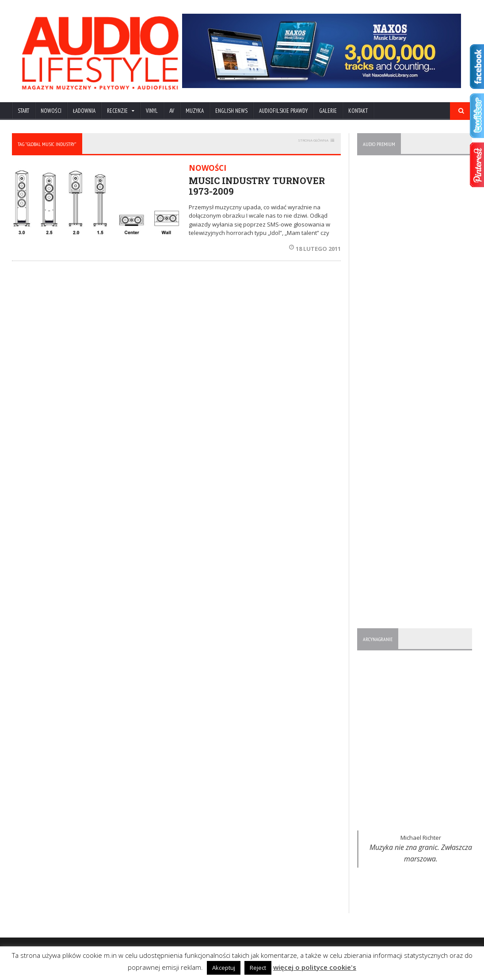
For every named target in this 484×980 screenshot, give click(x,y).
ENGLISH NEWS (231, 111)
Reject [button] (258, 968)
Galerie (328, 111)
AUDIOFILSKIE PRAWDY (283, 111)
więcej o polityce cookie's (315, 967)
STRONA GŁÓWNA (313, 140)
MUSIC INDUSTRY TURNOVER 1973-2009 (257, 186)
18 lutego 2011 (315, 249)
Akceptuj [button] (224, 968)
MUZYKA (195, 111)
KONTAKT (358, 111)
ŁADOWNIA (84, 111)
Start (23, 111)
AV (172, 111)
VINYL (152, 111)
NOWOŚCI (51, 111)
